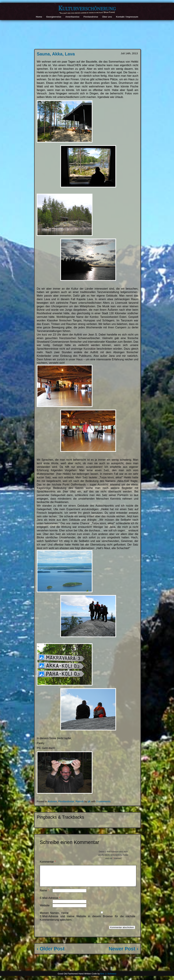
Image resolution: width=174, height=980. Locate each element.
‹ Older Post (51, 953)
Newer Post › (123, 953)
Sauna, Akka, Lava (56, 54)
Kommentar (48, 862)
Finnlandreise (91, 17)
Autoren (52, 801)
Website (45, 910)
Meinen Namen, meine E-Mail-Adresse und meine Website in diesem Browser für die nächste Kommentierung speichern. (88, 920)
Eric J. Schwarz (108, 978)
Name (44, 895)
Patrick (80, 801)
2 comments (103, 801)
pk (89, 801)
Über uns (107, 17)
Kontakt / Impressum (127, 17)
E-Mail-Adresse (50, 902)
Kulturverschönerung (87, 8)
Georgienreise (54, 17)
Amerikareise (72, 17)
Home (39, 17)
